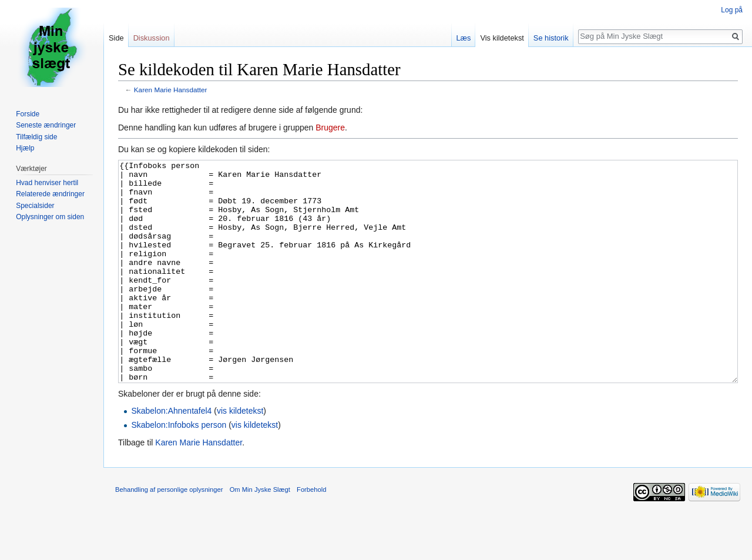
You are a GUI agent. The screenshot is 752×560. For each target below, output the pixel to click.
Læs (464, 38)
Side (116, 38)
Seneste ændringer (46, 125)
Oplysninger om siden (50, 217)
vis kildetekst (240, 455)
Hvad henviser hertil (47, 183)
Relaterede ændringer (50, 194)
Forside (28, 114)
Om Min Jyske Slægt (260, 534)
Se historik (551, 38)
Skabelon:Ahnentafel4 (171, 455)
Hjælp (25, 148)
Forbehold (311, 534)
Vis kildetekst (502, 38)
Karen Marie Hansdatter (171, 90)
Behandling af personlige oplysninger (169, 534)
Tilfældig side (36, 137)
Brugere (330, 128)
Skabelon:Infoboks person (179, 469)
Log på (732, 10)
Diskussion (152, 38)
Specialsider (35, 206)
